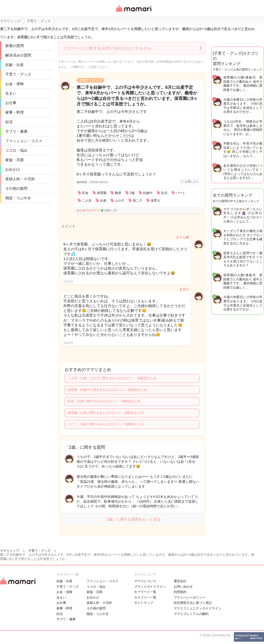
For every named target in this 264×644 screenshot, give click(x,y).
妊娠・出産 (15, 65)
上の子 (120, 201)
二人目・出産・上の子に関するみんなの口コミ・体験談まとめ (112, 378)
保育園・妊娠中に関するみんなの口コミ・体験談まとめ (107, 390)
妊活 (9, 122)
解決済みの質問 (18, 55)
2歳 (132, 193)
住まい (11, 93)
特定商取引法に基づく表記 (193, 603)
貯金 (85, 193)
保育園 (102, 193)
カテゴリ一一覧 (145, 597)
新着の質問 (15, 46)
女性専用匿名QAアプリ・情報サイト (133, 12)
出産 (103, 201)
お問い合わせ (183, 587)
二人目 (87, 201)
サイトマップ (144, 603)
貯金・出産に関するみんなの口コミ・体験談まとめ (104, 401)
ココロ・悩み (16, 150)
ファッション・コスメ (24, 141)
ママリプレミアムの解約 (191, 614)
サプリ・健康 (16, 131)
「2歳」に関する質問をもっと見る (132, 519)
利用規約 (180, 592)
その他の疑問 (16, 188)
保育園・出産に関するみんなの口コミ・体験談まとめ (106, 413)
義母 (118, 193)
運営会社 (180, 581)
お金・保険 (15, 84)
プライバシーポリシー (190, 597)
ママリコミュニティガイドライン (197, 608)
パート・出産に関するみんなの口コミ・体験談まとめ (106, 424)
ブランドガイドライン (150, 587)
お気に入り (192, 182)
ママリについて (145, 581)
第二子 (138, 201)
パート (181, 193)
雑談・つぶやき (18, 198)
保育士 (155, 201)
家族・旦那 (15, 160)
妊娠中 (148, 193)
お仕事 (11, 103)
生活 (164, 193)
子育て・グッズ (18, 74)
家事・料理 (15, 112)
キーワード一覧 (145, 592)
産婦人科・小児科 (20, 179)
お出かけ (13, 169)
